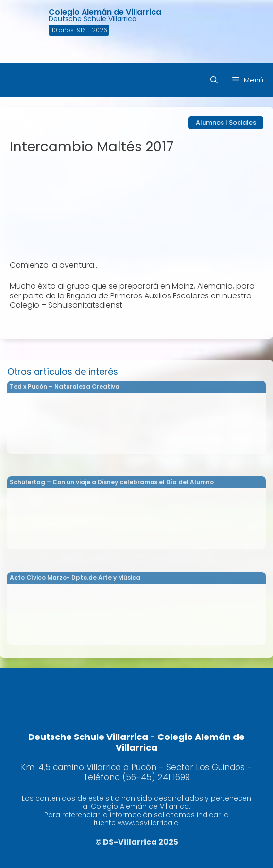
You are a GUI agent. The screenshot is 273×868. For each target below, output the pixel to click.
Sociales (242, 123)
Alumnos (210, 123)
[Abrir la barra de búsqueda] (214, 80)
